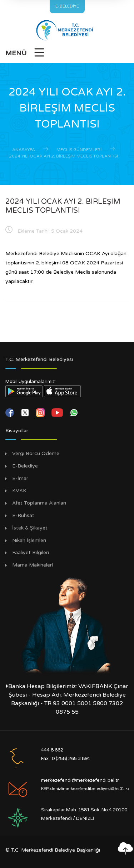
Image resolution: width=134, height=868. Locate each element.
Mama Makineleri (33, 565)
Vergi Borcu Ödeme (36, 454)
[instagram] (41, 412)
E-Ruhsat (23, 516)
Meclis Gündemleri (79, 150)
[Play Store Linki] (24, 391)
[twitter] (26, 412)
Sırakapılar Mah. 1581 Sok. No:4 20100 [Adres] (84, 810)
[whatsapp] (74, 412)
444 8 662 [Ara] (52, 750)
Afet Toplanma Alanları (39, 503)
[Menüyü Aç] (25, 55)
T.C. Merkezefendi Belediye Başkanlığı (56, 850)
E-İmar (20, 479)
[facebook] (10, 412)
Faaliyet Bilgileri (31, 553)
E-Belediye (25, 466)
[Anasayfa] (67, 30)
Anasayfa (24, 150)
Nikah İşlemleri (29, 541)
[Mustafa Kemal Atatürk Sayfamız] (67, 625)
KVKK (19, 491)
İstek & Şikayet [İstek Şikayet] (30, 528)
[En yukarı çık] (125, 848)
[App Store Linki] (63, 391)
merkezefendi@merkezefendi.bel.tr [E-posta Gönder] (80, 780)
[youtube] (58, 412)
